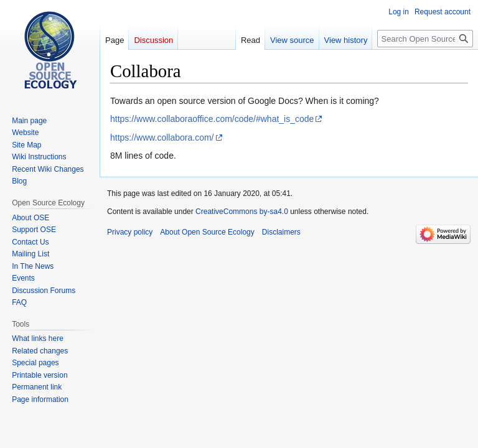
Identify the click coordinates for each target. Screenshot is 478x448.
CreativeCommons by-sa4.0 (242, 212)
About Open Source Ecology (207, 232)
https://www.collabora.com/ (162, 138)
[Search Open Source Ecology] (425, 39)
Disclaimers (281, 232)
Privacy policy (130, 232)
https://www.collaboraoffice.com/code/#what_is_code (212, 119)
